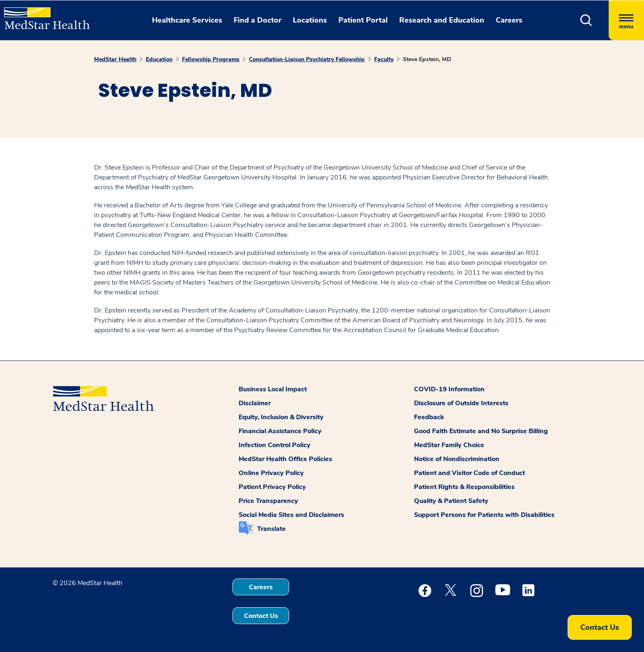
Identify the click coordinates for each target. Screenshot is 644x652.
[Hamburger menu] (626, 20)
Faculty (384, 59)
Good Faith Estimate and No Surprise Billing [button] (481, 431)
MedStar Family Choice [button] (449, 445)
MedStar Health (115, 59)
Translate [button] (271, 529)
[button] (586, 20)
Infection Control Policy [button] (275, 445)
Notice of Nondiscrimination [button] (457, 459)
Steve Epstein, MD (427, 59)
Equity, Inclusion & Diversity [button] (281, 417)
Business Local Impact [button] (273, 389)
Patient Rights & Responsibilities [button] (464, 487)
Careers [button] (509, 20)
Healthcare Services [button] (187, 20)
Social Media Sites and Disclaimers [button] (291, 515)
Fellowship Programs (211, 59)
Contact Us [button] (261, 616)
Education (159, 59)
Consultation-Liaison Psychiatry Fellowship (307, 59)
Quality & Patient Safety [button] (451, 501)
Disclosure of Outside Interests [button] (461, 403)
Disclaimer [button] (255, 403)
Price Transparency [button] (268, 501)
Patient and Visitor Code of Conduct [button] (469, 473)
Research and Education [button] (442, 20)
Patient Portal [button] (363, 20)
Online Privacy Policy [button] (271, 473)
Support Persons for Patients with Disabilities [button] (484, 515)
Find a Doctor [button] (258, 20)
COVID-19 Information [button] (449, 389)
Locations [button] (310, 20)
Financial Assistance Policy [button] (280, 431)
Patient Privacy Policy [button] (272, 487)
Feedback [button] (429, 417)
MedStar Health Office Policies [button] (285, 459)
